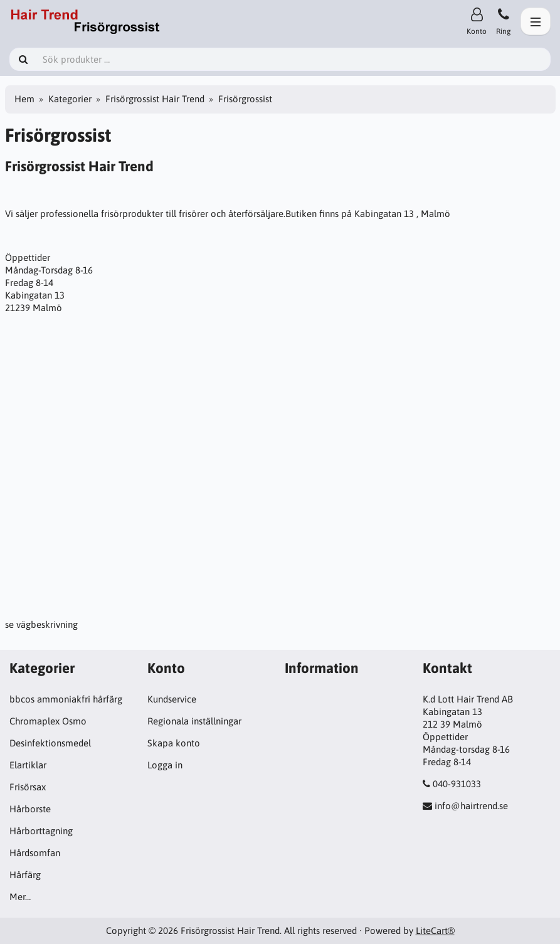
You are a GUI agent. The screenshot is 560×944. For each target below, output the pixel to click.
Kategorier (70, 99)
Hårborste (30, 809)
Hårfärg (25, 875)
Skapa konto (174, 743)
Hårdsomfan (35, 853)
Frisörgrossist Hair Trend (155, 99)
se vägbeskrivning (41, 624)
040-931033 (457, 784)
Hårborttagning (41, 831)
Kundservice (172, 699)
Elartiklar (28, 765)
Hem (24, 99)
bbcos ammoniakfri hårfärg (66, 699)
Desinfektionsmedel (50, 743)
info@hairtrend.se (471, 806)
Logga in (165, 765)
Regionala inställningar (194, 721)
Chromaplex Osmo (48, 721)
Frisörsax (28, 787)
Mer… (20, 897)
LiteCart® (435, 931)
